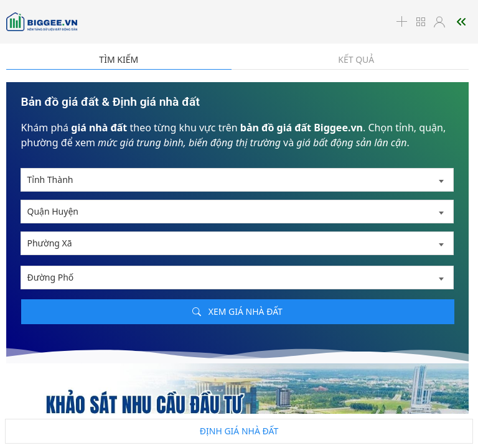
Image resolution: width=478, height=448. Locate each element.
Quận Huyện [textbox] (53, 211)
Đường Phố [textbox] (51, 277)
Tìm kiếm (119, 59)
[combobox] (237, 180)
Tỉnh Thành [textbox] (50, 180)
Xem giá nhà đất (237, 311)
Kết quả (356, 59)
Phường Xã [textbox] (50, 243)
